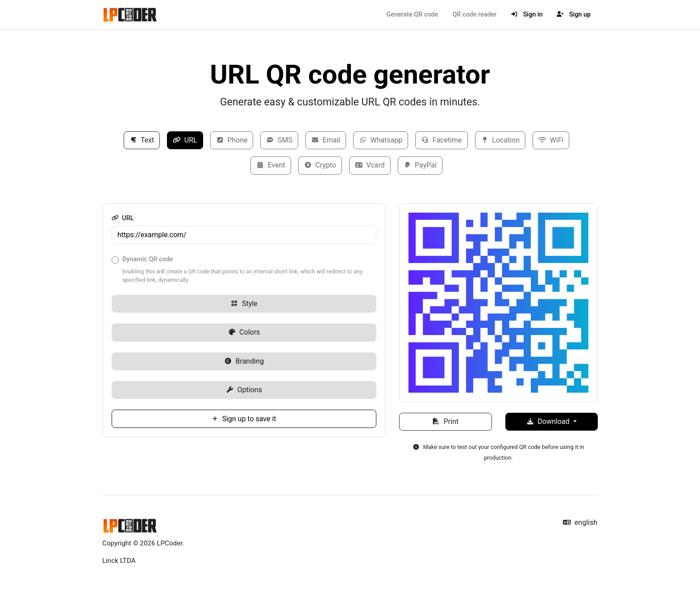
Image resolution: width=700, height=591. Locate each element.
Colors (244, 332)
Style (244, 304)
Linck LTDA (119, 561)
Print (445, 421)
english (580, 522)
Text (142, 140)
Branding (244, 361)
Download (549, 421)
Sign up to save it (244, 419)
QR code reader (474, 15)
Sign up (574, 15)
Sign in (527, 15)
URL (185, 140)
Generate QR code (412, 15)
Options (244, 390)
